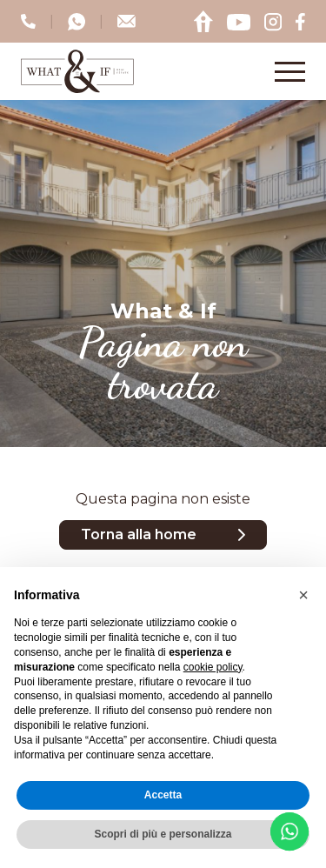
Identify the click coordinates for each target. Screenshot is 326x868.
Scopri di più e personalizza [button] (163, 834)
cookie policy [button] (213, 667)
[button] (303, 595)
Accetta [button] (163, 795)
